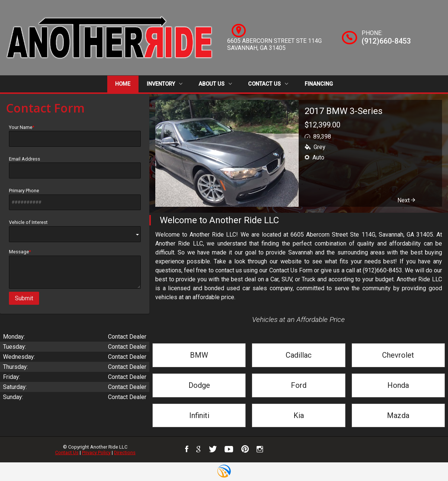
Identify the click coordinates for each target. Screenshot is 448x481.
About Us (215, 84)
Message (75, 269)
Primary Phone (75, 199)
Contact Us (268, 84)
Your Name (75, 136)
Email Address (75, 167)
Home (123, 84)
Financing (319, 84)
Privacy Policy (96, 452)
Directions (125, 452)
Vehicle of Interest (75, 231)
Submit (24, 298)
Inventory (165, 84)
